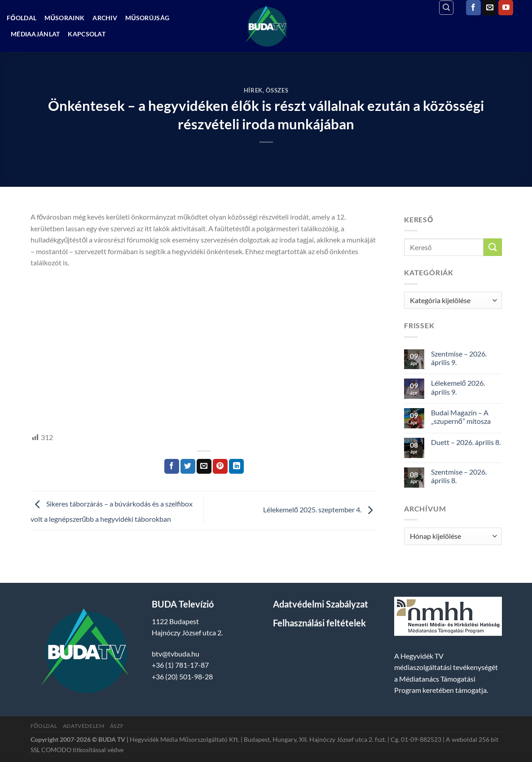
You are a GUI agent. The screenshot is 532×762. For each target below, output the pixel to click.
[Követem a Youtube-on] (506, 8)
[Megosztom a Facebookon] (172, 467)
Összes (277, 90)
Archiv (105, 18)
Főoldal (22, 18)
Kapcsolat (87, 34)
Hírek (253, 90)
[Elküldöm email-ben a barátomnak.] (204, 467)
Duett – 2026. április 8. (466, 442)
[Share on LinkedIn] (236, 467)
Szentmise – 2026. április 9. (459, 358)
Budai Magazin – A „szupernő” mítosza (461, 417)
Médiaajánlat (35, 34)
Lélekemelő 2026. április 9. (458, 387)
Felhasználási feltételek (319, 623)
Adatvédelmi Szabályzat (321, 604)
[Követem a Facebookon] (473, 8)
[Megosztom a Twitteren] (188, 467)
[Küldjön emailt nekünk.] (490, 8)
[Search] (446, 8)
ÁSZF (117, 726)
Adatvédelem (84, 726)
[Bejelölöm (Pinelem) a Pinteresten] (220, 467)
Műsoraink (64, 18)
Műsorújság (147, 18)
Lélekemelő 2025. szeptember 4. (320, 509)
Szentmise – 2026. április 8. (459, 476)
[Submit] (492, 247)
